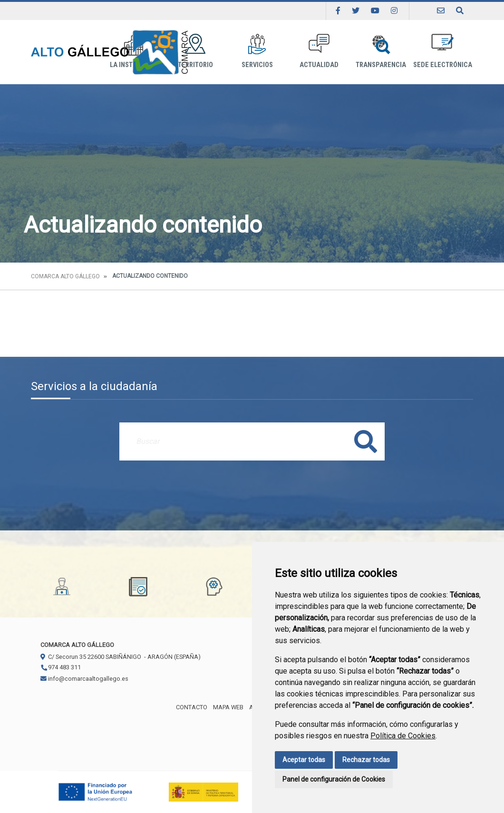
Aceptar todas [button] (304, 760)
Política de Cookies (403, 736)
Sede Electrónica (443, 51)
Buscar (366, 441)
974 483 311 (61, 667)
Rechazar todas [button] (366, 760)
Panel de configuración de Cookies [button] (334, 779)
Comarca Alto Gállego (65, 276)
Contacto (192, 707)
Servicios (257, 51)
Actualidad (319, 51)
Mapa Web (228, 707)
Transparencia (381, 51)
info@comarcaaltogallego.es (84, 679)
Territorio (195, 51)
